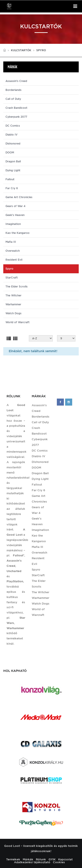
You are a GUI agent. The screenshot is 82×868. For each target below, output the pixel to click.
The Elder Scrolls (17, 287)
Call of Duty (13, 99)
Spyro (36, 570)
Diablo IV (11, 135)
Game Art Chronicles (19, 197)
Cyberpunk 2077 (16, 117)
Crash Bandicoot (16, 108)
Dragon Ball (13, 161)
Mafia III (11, 242)
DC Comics (13, 126)
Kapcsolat (65, 859)
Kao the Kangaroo (17, 233)
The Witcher (13, 296)
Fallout (10, 179)
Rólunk (41, 859)
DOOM (10, 153)
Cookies (59, 862)
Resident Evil (14, 260)
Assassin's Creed (16, 81)
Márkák (28, 859)
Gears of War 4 (15, 206)
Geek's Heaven (15, 215)
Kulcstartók (21, 50)
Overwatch (13, 251)
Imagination (13, 224)
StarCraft (12, 278)
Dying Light (13, 170)
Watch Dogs (13, 313)
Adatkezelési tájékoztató (32, 862)
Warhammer (13, 304)
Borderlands (13, 90)
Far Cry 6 (12, 188)
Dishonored (13, 144)
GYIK (52, 859)
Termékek (13, 859)
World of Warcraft (17, 322)
